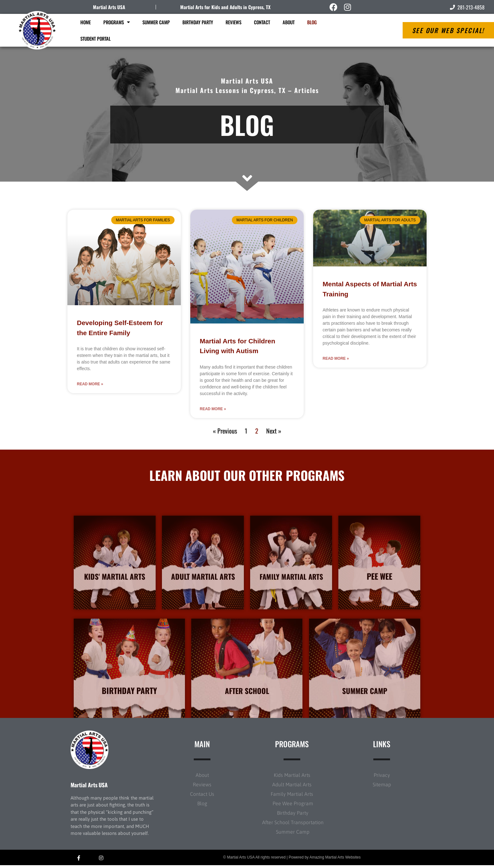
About (289, 22)
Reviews (233, 22)
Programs (117, 22)
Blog (312, 22)
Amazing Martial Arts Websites (335, 860)
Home (86, 22)
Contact (262, 22)
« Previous (225, 431)
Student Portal (95, 38)
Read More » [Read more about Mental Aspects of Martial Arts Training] (336, 358)
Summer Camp (156, 22)
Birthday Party (198, 22)
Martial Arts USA (109, 7)
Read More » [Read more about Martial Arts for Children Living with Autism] (213, 409)
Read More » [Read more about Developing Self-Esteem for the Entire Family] (90, 384)
